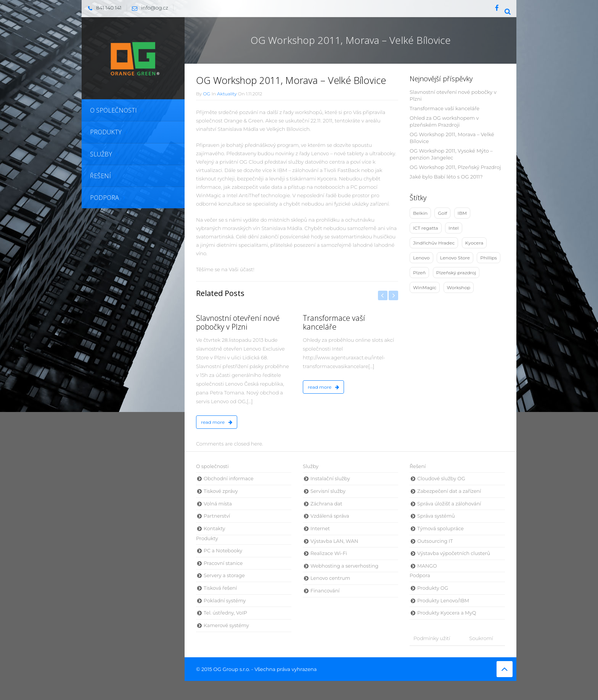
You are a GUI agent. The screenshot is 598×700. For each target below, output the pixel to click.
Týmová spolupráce (440, 529)
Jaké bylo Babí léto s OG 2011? (446, 177)
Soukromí (481, 638)
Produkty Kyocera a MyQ (447, 613)
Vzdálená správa (330, 516)
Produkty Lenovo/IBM (443, 601)
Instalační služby (330, 479)
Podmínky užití (432, 638)
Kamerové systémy (226, 625)
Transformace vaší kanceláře (444, 108)
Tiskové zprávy (221, 491)
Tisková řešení (220, 588)
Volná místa (218, 504)
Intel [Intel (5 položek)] (454, 228)
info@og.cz (148, 8)
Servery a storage (224, 575)
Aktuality (227, 94)
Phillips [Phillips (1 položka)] (489, 258)
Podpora (420, 575)
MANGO (427, 566)
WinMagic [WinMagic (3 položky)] (425, 287)
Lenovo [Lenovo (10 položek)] (421, 258)
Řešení (418, 466)
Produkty (207, 538)
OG (207, 94)
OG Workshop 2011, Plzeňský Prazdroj (455, 167)
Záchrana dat (326, 504)
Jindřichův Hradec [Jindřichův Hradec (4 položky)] (434, 243)
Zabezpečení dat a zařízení (449, 491)
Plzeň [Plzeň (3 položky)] (419, 273)
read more (217, 422)
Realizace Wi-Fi (329, 553)
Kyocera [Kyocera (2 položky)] (474, 243)
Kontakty (214, 529)
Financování (325, 591)
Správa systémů (436, 516)
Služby (311, 466)
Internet (320, 529)
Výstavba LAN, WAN (334, 541)
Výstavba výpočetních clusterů (454, 553)
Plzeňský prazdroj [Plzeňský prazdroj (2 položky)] (456, 273)
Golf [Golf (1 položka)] (442, 213)
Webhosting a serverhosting (344, 566)
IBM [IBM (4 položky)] (462, 213)
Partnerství (217, 516)
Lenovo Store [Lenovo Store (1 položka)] (455, 258)
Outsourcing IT (435, 541)
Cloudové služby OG (441, 479)
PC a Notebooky (223, 551)
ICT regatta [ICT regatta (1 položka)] (426, 228)
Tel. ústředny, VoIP (225, 613)
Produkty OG (433, 588)
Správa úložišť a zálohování (449, 504)
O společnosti (212, 466)
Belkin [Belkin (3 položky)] (420, 213)
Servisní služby (328, 491)
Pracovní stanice (223, 563)
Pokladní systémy (225, 601)
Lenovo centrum (330, 578)
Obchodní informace (229, 479)
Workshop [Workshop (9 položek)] (459, 287)
